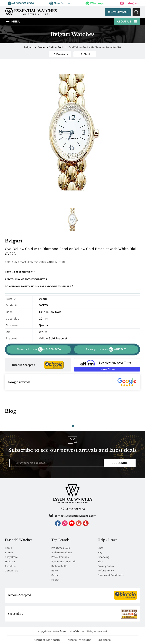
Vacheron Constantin (64, 562)
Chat (100, 548)
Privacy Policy (106, 566)
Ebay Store (11, 557)
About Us (127, 21)
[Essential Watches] (31, 12)
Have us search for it (20, 272)
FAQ (100, 552)
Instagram (130, 3)
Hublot (55, 580)
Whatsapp (95, 3)
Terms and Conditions (111, 575)
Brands (9, 552)
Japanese (104, 640)
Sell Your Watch (118, 12)
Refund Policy (106, 571)
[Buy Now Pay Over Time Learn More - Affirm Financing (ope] (107, 365)
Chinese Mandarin (47, 640)
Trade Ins (10, 562)
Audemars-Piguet (62, 552)
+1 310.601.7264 (21, 3)
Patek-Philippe (60, 557)
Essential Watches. (72, 631)
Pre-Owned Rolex (61, 548)
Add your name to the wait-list (26, 279)
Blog (100, 562)
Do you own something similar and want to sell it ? (39, 286)
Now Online (60, 3)
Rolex (55, 571)
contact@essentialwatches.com (73, 516)
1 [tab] (73, 426)
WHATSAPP (106, 349)
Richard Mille (59, 566)
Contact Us (11, 571)
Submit (136, 12)
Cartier (55, 575)
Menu (16, 21)
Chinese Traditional (79, 640)
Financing (103, 557)
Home (8, 548)
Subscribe (120, 463)
